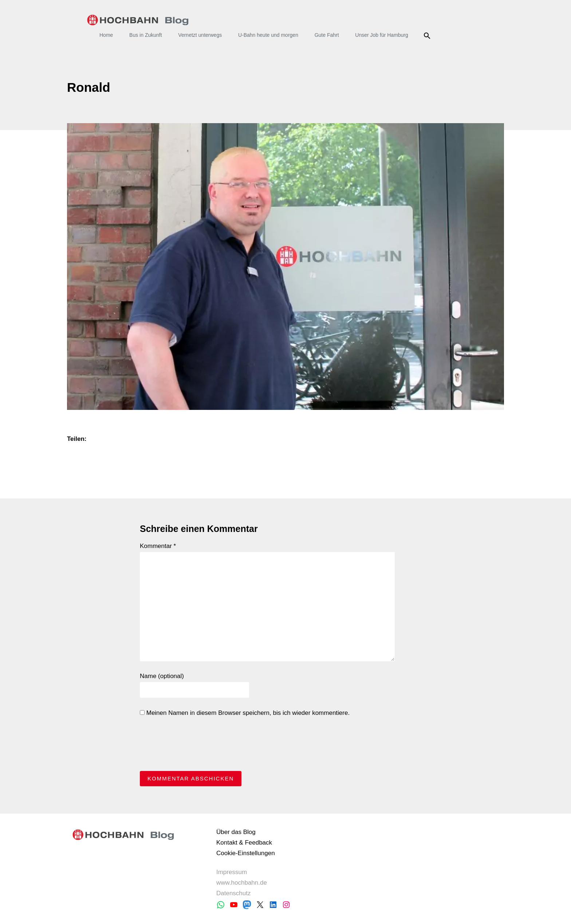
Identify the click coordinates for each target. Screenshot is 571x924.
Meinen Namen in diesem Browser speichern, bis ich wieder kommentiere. (245, 713)
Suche (428, 36)
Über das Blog (236, 832)
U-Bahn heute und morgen (268, 35)
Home (106, 35)
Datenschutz (234, 893)
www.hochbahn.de (242, 883)
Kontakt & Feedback (244, 843)
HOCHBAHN (138, 20)
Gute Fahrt (327, 35)
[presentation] (195, 746)
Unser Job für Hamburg (382, 35)
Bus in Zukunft (146, 35)
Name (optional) (162, 676)
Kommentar (158, 546)
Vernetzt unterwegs (200, 35)
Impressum (232, 872)
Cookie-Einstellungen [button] (246, 853)
